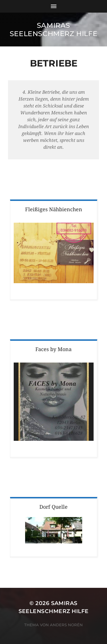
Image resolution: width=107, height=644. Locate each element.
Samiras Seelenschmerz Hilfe (53, 30)
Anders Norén (66, 625)
